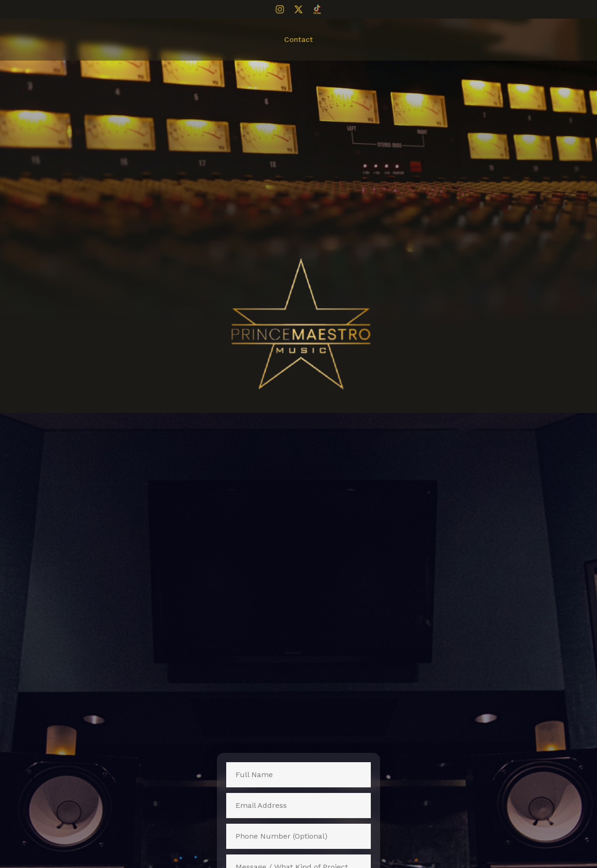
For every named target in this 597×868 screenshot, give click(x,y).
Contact (298, 39)
